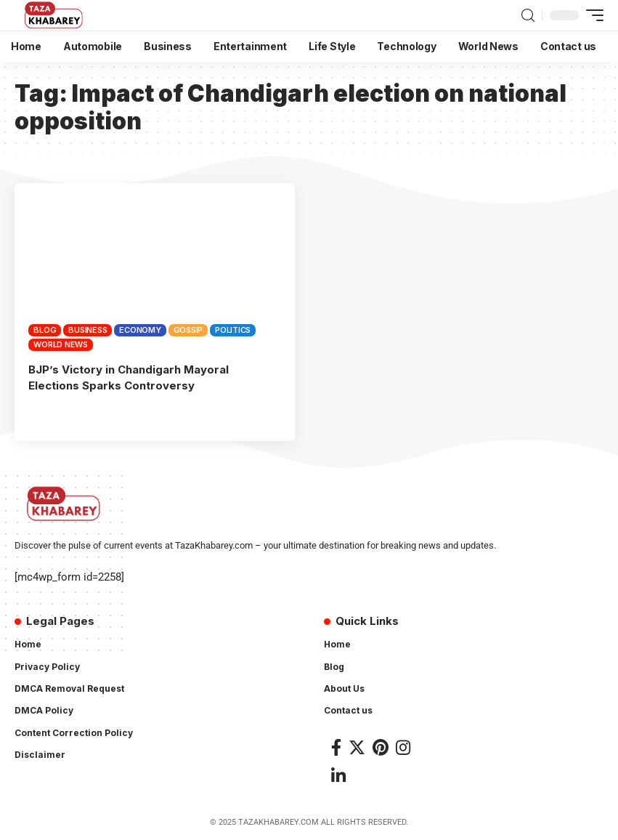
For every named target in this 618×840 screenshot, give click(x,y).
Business (88, 330)
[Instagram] (403, 747)
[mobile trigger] (591, 15)
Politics (233, 330)
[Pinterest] (381, 747)
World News (61, 344)
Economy (140, 330)
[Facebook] (336, 747)
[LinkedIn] (338, 776)
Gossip (188, 330)
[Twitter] (357, 747)
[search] (528, 16)
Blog (45, 330)
